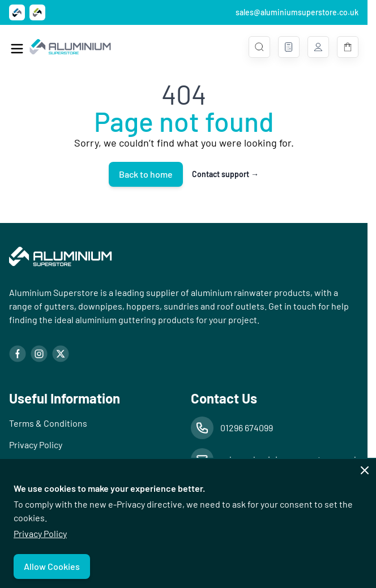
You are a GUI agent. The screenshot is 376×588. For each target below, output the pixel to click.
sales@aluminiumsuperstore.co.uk (297, 12)
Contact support (225, 174)
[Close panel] (365, 470)
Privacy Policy (40, 533)
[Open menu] (17, 49)
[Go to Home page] (70, 47)
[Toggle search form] (259, 47)
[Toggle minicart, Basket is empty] (348, 47)
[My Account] (318, 47)
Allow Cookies (52, 566)
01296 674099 (247, 428)
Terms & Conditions (48, 423)
